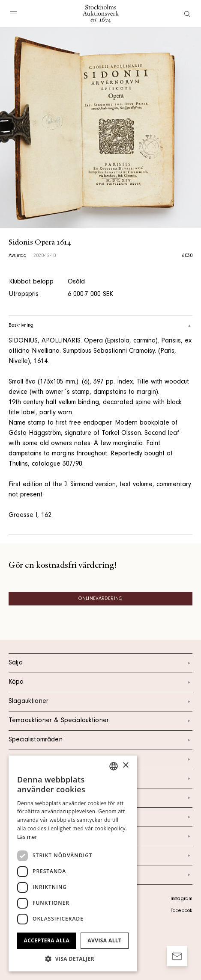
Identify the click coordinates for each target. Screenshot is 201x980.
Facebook (181, 911)
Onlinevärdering (100, 599)
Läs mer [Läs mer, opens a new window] (27, 837)
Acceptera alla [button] (47, 940)
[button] (73, 959)
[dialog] (73, 863)
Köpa (100, 682)
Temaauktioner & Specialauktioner (100, 721)
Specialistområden (100, 740)
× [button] (125, 766)
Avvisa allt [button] (104, 940)
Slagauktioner (100, 702)
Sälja (100, 663)
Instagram (181, 899)
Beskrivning (100, 326)
